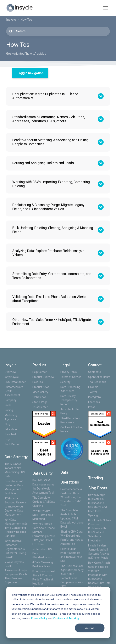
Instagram (94, 397)
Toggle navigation (30, 73)
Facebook (94, 402)
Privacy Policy (39, 618)
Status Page (40, 402)
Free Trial (10, 434)
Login (8, 439)
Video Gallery (40, 392)
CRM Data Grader (15, 382)
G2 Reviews (39, 397)
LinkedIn (93, 387)
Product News (41, 387)
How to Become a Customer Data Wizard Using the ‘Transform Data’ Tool (71, 497)
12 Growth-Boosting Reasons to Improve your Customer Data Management (16, 507)
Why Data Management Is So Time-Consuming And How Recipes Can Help (16, 528)
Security (65, 382)
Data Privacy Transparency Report (69, 400)
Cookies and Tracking (66, 618)
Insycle (11, 20)
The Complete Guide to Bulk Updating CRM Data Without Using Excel (72, 518)
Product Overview (43, 377)
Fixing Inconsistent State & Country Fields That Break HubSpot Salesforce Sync (44, 580)
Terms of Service (71, 377)
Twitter (93, 392)
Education (11, 429)
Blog (7, 424)
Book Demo (12, 444)
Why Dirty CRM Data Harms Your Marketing (43, 515)
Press (8, 405)
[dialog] (58, 612)
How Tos (38, 382)
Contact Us (95, 372)
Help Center (40, 372)
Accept (90, 628)
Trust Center (40, 407)
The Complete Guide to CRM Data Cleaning (44, 502)
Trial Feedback (97, 382)
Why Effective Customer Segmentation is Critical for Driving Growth (15, 549)
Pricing (9, 410)
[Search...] (58, 31)
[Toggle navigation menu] (106, 8)
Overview (10, 372)
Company (11, 400)
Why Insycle (12, 377)
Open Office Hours (99, 377)
